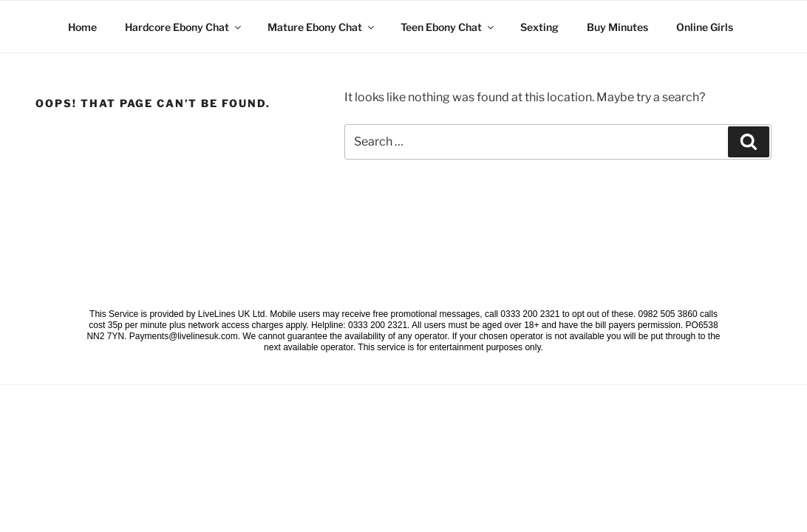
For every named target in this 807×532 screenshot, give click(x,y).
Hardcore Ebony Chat (184, 27)
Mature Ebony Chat (322, 27)
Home (82, 27)
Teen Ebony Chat (448, 27)
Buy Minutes (617, 27)
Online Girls (705, 27)
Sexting (539, 27)
